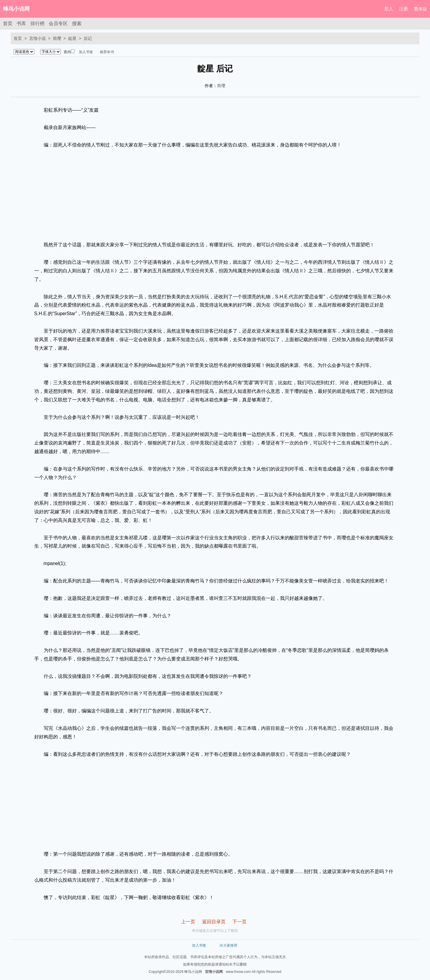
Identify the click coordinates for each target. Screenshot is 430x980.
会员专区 (58, 23)
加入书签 (86, 52)
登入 (389, 9)
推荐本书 (107, 52)
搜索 (77, 23)
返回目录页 (214, 922)
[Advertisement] (215, 195)
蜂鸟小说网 (16, 9)
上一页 (188, 922)
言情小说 (38, 38)
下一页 (240, 922)
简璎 (57, 38)
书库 (21, 23)
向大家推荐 (229, 945)
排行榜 (38, 23)
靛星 (72, 38)
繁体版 (420, 9)
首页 (8, 23)
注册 (403, 9)
